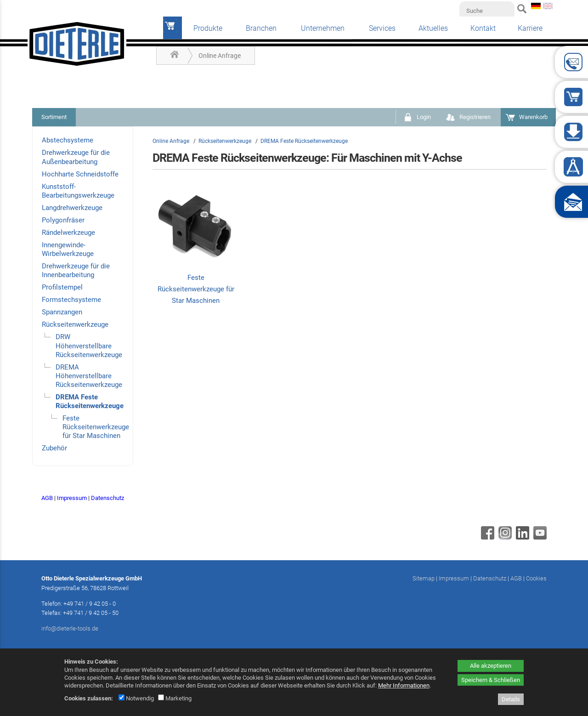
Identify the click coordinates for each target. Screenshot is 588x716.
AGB (47, 498)
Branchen (261, 28)
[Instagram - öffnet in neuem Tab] (504, 537)
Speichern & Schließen (491, 680)
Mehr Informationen (404, 685)
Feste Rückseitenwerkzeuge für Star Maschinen (96, 427)
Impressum (72, 498)
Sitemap (424, 578)
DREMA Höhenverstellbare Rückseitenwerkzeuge (89, 376)
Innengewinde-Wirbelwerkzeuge (68, 249)
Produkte (208, 28)
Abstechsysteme (68, 140)
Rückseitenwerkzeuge (75, 324)
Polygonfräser (63, 220)
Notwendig (136, 698)
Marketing (175, 698)
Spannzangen (62, 312)
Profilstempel (62, 287)
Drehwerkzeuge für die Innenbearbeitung (76, 270)
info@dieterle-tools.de (70, 628)
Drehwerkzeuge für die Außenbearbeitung (76, 157)
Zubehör (54, 448)
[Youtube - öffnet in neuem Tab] (539, 537)
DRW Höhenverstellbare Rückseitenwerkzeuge (89, 346)
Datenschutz (107, 498)
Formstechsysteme (71, 300)
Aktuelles (433, 28)
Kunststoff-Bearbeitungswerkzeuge (78, 191)
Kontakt (483, 28)
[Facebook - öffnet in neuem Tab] (486, 537)
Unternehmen (323, 28)
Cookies (536, 578)
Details (511, 699)
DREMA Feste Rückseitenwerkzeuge (90, 401)
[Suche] (487, 11)
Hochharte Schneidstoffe (80, 174)
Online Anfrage (220, 56)
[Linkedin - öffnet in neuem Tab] (521, 537)
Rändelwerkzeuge (68, 233)
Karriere (530, 28)
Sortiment (54, 117)
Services (382, 28)
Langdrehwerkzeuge (72, 208)
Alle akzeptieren (491, 666)
